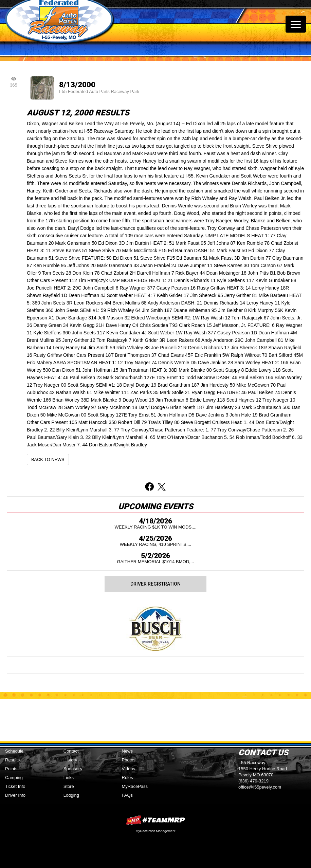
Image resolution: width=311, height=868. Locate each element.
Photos (129, 760)
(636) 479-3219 (253, 781)
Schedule (14, 751)
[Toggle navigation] (296, 24)
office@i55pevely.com (260, 787)
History (70, 760)
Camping (14, 778)
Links (69, 778)
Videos (129, 769)
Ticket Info (15, 786)
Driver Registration (155, 584)
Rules (127, 778)
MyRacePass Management (155, 831)
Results (12, 760)
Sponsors (73, 769)
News (127, 751)
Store (69, 786)
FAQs (127, 795)
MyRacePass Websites (155, 820)
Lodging (71, 795)
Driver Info (15, 795)
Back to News (48, 459)
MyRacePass (135, 786)
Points (11, 769)
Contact (71, 751)
